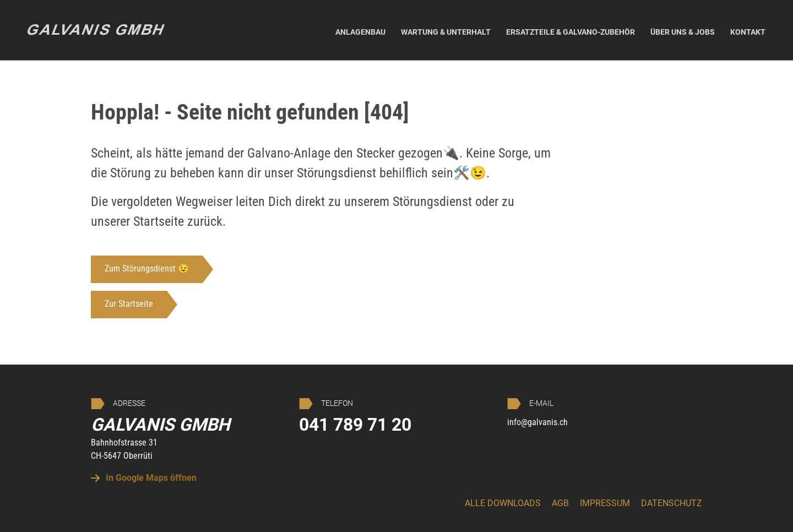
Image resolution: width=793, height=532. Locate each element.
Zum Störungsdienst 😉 (147, 268)
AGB (560, 503)
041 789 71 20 (355, 425)
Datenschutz (672, 503)
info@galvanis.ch (537, 422)
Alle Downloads (503, 503)
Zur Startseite (129, 304)
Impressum (605, 503)
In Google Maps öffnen (144, 478)
